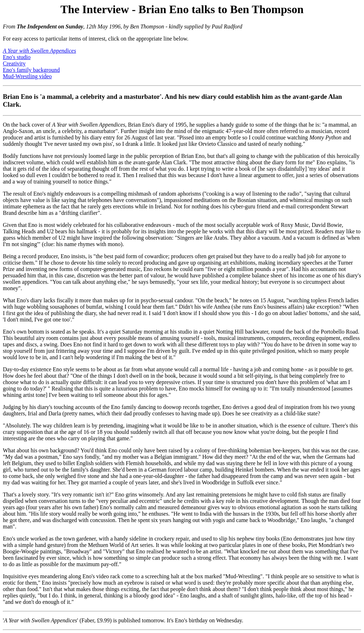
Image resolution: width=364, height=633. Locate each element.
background (63, 450)
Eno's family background (31, 70)
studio (185, 332)
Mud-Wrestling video (27, 76)
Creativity (14, 63)
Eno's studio (17, 57)
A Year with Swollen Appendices (89, 125)
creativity (262, 413)
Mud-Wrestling (243, 576)
